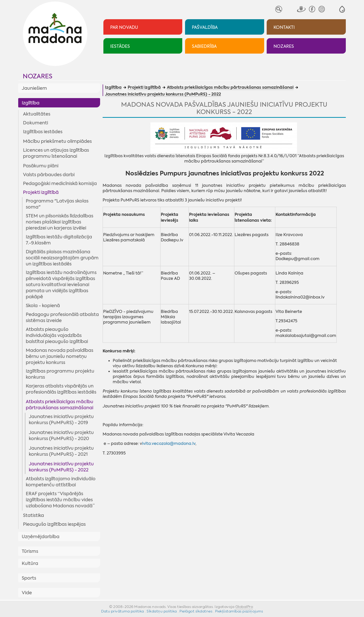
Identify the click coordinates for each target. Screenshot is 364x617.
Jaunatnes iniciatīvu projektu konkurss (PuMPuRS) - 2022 (61, 467)
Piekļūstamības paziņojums (239, 611)
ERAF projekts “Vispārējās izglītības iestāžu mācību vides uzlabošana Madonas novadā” (60, 500)
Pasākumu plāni (41, 166)
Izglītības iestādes (43, 132)
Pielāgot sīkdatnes (196, 611)
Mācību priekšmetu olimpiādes (57, 141)
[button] (342, 9)
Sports (29, 578)
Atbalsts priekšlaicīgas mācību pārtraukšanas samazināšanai (60, 405)
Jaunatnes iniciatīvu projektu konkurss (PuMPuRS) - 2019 (61, 420)
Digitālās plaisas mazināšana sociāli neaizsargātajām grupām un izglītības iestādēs (62, 258)
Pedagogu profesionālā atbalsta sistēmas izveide (62, 317)
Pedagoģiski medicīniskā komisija (60, 184)
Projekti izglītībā (41, 192)
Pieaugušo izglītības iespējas (54, 524)
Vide (27, 593)
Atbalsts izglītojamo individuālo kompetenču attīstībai (61, 482)
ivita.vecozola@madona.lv (169, 443)
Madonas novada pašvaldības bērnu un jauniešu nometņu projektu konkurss (60, 356)
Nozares (38, 76)
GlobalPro (244, 607)
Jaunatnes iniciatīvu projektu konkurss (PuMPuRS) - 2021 (61, 451)
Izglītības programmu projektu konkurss (60, 374)
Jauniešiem (34, 88)
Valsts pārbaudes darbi (49, 175)
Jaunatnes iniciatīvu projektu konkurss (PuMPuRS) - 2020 (61, 436)
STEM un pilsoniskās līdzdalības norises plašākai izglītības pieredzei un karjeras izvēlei (60, 222)
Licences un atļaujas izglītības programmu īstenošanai (56, 153)
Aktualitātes (37, 114)
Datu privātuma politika (123, 611)
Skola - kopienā (43, 306)
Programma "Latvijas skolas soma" (57, 204)
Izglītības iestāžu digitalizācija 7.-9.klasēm (59, 240)
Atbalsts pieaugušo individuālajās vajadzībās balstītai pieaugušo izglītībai (57, 335)
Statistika (33, 515)
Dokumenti (36, 123)
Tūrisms (30, 551)
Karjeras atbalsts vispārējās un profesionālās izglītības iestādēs (61, 389)
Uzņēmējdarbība (41, 537)
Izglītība (31, 103)
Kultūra (30, 563)
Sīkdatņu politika (162, 611)
